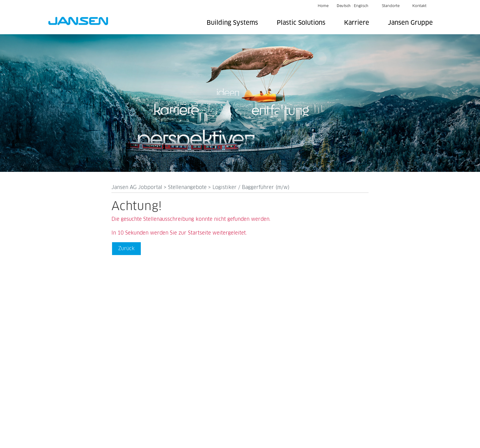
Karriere (357, 23)
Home (323, 6)
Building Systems (232, 23)
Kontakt (419, 6)
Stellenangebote (188, 187)
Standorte (391, 6)
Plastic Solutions (301, 23)
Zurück (126, 249)
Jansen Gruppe (410, 23)
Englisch (361, 6)
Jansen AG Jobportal (138, 187)
